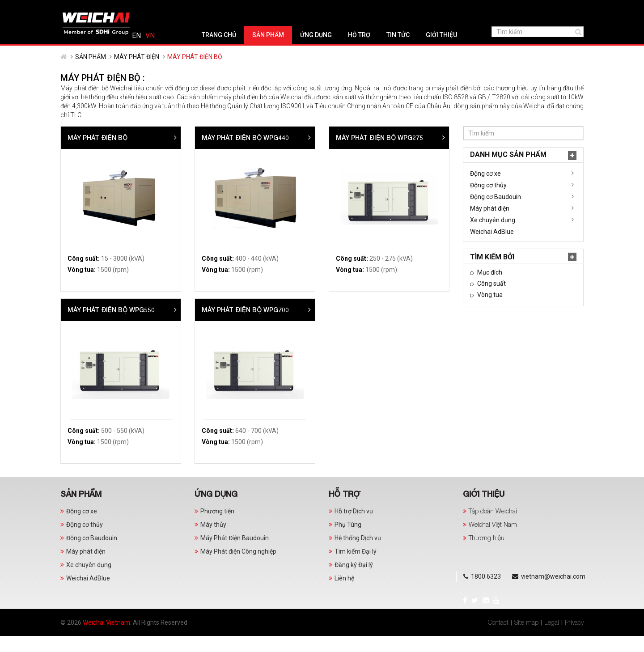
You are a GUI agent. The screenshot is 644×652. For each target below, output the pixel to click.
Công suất (88, 300)
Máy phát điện (137, 73)
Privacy (574, 638)
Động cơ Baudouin (93, 213)
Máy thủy (213, 541)
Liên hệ (344, 594)
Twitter (79, 7)
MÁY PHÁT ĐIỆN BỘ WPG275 (514, 154)
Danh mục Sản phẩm (106, 171)
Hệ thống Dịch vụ (358, 554)
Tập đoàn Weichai (493, 527)
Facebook (69, 7)
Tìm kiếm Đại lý (356, 567)
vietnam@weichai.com (203, 8)
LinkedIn (90, 7)
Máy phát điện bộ (232, 154)
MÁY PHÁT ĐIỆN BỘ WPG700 (379, 326)
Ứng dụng (283, 51)
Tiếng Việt (571, 8)
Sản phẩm (235, 51)
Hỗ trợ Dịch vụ (354, 527)
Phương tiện (217, 527)
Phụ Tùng (348, 541)
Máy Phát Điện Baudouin (235, 554)
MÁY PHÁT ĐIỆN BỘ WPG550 (245, 326)
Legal (552, 638)
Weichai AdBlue (89, 248)
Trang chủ (186, 51)
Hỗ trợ (326, 51)
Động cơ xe (83, 190)
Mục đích (87, 288)
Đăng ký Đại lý (354, 581)
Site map (526, 638)
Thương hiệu (487, 554)
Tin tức (365, 51)
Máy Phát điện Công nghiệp (238, 567)
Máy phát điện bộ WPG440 (379, 154)
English (558, 8)
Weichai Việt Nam (493, 540)
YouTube (101, 7)
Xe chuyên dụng (90, 236)
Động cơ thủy (86, 201)
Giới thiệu (409, 51)
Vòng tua (87, 311)
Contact (498, 638)
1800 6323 (136, 8)
